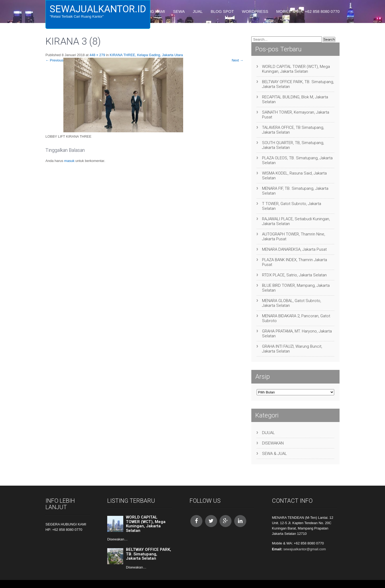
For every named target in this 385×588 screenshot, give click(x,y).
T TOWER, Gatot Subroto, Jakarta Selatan (292, 206)
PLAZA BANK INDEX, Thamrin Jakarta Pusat (294, 262)
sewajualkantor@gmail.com (305, 549)
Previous (54, 60)
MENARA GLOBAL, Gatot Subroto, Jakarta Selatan (292, 303)
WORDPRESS (255, 11)
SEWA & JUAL (274, 454)
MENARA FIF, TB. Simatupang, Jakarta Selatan (295, 191)
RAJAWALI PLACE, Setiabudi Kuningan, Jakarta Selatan (296, 221)
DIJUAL (268, 433)
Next (238, 60)
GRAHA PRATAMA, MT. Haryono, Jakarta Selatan (297, 334)
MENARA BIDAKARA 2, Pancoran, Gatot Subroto (296, 318)
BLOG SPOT (222, 11)
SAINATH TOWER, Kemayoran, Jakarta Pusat (296, 115)
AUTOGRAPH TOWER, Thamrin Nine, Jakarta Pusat (294, 237)
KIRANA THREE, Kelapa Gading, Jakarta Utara (146, 55)
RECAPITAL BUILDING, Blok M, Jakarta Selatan (295, 99)
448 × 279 (97, 55)
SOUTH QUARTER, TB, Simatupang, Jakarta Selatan (293, 145)
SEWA (179, 11)
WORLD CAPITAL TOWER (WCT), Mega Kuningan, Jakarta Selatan (296, 69)
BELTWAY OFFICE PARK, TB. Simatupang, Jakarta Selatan (298, 84)
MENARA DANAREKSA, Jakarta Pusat (294, 249)
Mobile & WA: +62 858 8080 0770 (308, 11)
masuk (69, 161)
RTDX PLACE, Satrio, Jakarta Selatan (294, 275)
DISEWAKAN (273, 443)
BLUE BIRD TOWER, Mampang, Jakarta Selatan (296, 288)
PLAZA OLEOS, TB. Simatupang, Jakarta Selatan (297, 160)
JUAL (198, 11)
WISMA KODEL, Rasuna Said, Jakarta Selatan (294, 176)
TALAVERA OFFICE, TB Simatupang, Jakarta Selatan (293, 130)
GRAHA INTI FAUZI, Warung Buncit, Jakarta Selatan (292, 349)
